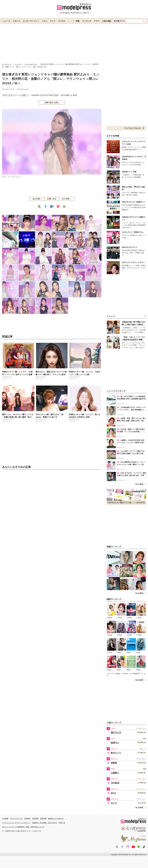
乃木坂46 (115, 783)
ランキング (87, 21)
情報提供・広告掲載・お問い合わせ (45, 823)
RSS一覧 (62, 823)
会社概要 (5, 818)
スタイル (16, 21)
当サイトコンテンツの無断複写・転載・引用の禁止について (23, 827)
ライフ (53, 21)
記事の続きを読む (52, 103)
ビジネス (62, 21)
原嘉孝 (114, 763)
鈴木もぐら (116, 753)
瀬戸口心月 (116, 733)
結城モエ (115, 743)
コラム (45, 21)
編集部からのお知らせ (56, 818)
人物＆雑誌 (107, 21)
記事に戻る (52, 199)
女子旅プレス (119, 21)
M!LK (113, 793)
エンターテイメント (31, 21)
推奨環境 (35, 818)
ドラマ (97, 21)
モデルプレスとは (16, 818)
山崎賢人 (115, 773)
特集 (78, 21)
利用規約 (27, 818)
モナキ (114, 803)
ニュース (7, 21)
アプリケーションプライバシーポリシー (16, 823)
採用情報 (43, 818)
